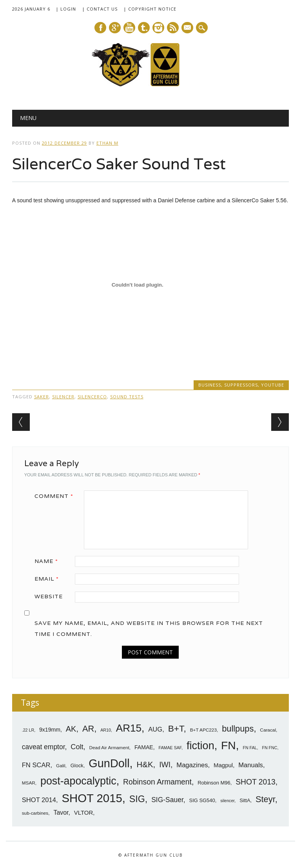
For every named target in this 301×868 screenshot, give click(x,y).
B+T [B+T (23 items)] (176, 728)
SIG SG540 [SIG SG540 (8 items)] (202, 800)
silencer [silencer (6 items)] (227, 801)
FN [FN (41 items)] (228, 745)
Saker (42, 397)
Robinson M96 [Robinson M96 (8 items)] (214, 783)
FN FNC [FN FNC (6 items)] (269, 748)
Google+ (115, 28)
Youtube (129, 28)
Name (49, 561)
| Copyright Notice (150, 9)
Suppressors (241, 385)
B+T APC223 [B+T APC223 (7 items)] (203, 730)
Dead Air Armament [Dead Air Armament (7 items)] (109, 748)
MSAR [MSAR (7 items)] (29, 783)
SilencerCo (92, 397)
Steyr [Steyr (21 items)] (265, 799)
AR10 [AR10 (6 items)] (106, 730)
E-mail (188, 28)
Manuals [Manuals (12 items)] (251, 765)
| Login (66, 9)
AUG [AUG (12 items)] (155, 729)
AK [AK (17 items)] (71, 729)
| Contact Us (100, 9)
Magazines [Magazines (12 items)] (192, 765)
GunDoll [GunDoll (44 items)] (109, 763)
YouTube (273, 385)
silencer (63, 397)
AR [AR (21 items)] (88, 729)
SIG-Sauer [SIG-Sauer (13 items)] (167, 800)
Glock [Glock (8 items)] (77, 765)
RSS (173, 28)
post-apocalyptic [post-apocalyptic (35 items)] (78, 781)
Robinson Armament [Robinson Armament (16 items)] (157, 782)
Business (210, 385)
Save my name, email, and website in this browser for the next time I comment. (149, 628)
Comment (57, 496)
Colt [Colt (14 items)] (77, 747)
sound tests (127, 397)
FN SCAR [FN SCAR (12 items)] (36, 765)
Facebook (100, 28)
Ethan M (107, 143)
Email (49, 579)
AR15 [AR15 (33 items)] (129, 728)
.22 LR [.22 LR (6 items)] (28, 730)
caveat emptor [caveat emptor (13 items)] (44, 747)
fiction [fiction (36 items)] (200, 746)
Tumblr (144, 28)
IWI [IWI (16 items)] (165, 765)
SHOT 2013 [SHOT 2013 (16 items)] (256, 782)
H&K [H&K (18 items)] (145, 764)
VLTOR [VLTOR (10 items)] (84, 813)
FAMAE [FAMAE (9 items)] (144, 747)
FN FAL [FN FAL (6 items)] (250, 748)
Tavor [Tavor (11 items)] (61, 813)
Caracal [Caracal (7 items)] (268, 730)
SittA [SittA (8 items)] (245, 800)
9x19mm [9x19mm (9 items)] (50, 730)
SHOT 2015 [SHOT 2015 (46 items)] (92, 798)
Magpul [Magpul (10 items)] (223, 765)
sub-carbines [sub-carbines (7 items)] (35, 813)
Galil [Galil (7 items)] (61, 766)
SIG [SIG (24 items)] (137, 799)
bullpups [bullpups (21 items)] (238, 729)
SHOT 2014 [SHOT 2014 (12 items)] (39, 800)
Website (49, 596)
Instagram (158, 28)
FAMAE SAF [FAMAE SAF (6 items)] (170, 748)
